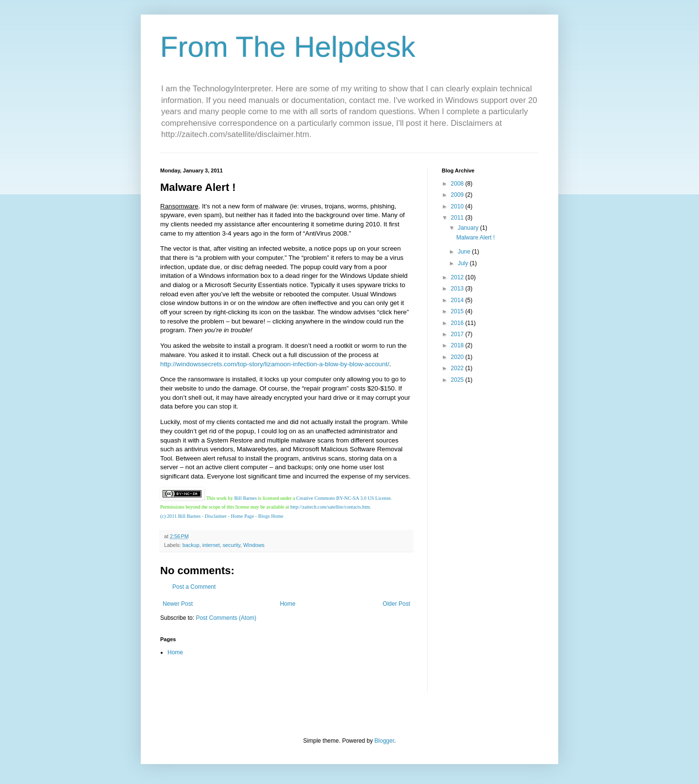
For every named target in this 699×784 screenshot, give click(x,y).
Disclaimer (216, 516)
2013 (458, 289)
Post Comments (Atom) (226, 618)
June (465, 252)
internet (211, 545)
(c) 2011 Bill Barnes (180, 516)
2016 (458, 323)
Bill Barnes (245, 498)
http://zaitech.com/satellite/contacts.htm (330, 507)
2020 (458, 357)
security (232, 545)
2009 (458, 195)
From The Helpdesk (288, 47)
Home (288, 604)
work (222, 498)
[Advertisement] (471, 545)
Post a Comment (194, 587)
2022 (458, 368)
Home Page (243, 516)
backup (191, 545)
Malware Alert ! (475, 238)
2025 (458, 380)
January (469, 228)
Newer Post (178, 604)
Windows (254, 545)
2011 (458, 218)
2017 (458, 334)
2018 (458, 345)
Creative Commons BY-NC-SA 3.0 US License (343, 498)
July (464, 263)
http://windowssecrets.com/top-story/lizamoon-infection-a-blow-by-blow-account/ (275, 364)
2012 (458, 277)
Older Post (396, 604)
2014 (458, 300)
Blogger (384, 741)
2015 (458, 311)
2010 (458, 206)
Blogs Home (271, 516)
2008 (458, 184)
